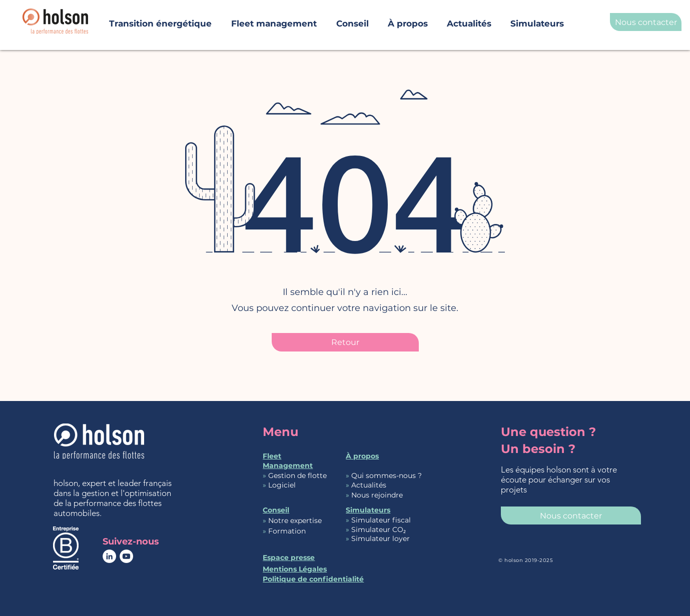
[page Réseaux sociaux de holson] (109, 556)
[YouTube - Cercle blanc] (126, 556)
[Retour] (345, 342)
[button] (408, 19)
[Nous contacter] (646, 22)
